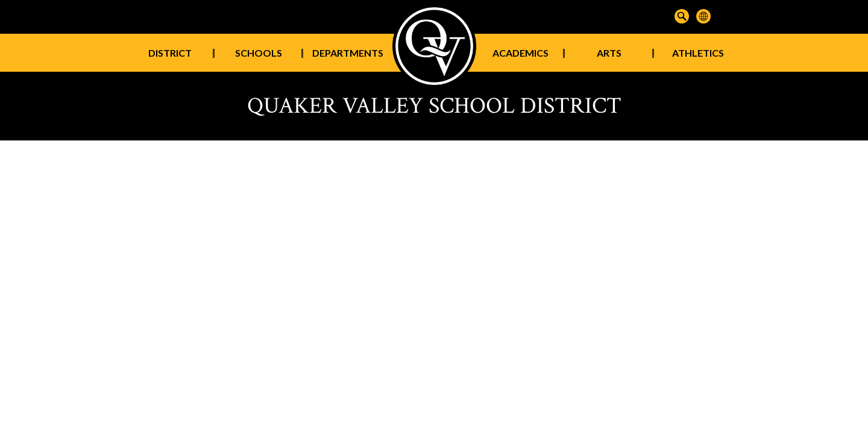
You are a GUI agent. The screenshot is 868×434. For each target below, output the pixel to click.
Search (682, 16)
